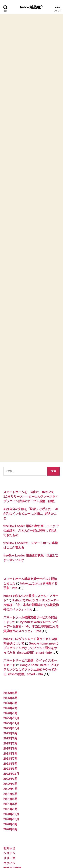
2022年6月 (10, 750)
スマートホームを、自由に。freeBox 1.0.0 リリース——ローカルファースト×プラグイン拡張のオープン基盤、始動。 (30, 468)
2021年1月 (10, 780)
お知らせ (9, 820)
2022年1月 (10, 760)
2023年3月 (10, 740)
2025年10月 (11, 700)
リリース (9, 830)
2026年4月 (10, 669)
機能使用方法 (12, 840)
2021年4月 (10, 775)
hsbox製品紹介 (32, 7)
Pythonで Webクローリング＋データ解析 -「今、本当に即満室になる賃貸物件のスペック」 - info (31, 576)
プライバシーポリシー (17, 861)
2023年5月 (10, 735)
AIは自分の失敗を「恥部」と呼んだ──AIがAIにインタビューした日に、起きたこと (31, 485)
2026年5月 (10, 664)
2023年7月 (10, 730)
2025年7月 (10, 715)
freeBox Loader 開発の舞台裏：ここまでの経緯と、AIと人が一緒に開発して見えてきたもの (31, 502)
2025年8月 (10, 710)
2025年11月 (11, 695)
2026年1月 (10, 685)
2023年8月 (10, 725)
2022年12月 (11, 745)
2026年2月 (10, 680)
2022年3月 (10, 755)
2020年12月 (11, 786)
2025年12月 (11, 690)
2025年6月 (10, 720)
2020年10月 (11, 791)
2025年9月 (10, 705)
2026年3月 (10, 674)
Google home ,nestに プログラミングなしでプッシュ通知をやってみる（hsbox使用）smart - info (31, 619)
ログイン (9, 835)
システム (9, 825)
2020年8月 (10, 801)
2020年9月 (10, 796)
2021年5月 (10, 770)
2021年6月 (10, 765)
